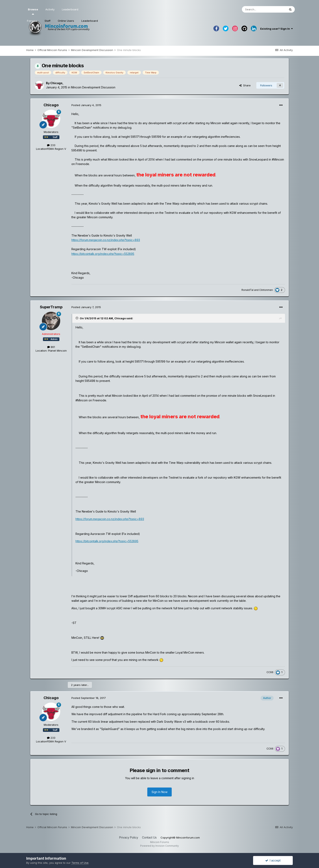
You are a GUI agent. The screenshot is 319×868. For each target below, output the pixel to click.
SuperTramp (51, 307)
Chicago (56, 83)
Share (245, 85)
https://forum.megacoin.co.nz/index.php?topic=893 (106, 240)
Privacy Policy (129, 837)
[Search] (264, 9)
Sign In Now (159, 792)
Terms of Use (80, 863)
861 (51, 347)
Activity (50, 9)
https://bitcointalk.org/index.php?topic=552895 (103, 254)
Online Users (66, 21)
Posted (86, 105)
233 (51, 145)
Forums (32, 21)
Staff (48, 21)
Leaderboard (90, 21)
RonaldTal (247, 290)
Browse (33, 11)
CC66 (270, 672)
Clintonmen (266, 290)
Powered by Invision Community (159, 846)
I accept (273, 860)
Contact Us (149, 837)
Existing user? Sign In (276, 29)
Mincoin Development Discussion (93, 87)
